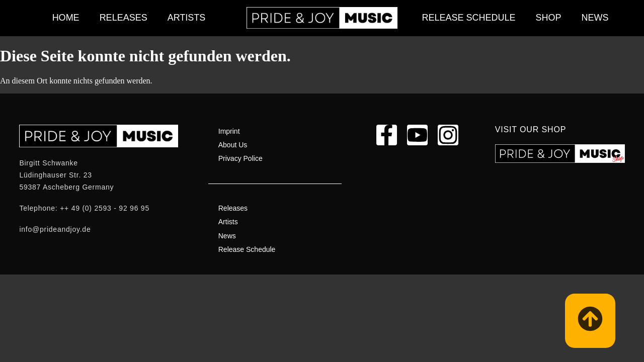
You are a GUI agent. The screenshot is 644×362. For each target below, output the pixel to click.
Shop (549, 18)
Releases (124, 18)
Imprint (229, 131)
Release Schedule (468, 18)
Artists (187, 18)
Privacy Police (240, 158)
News (595, 18)
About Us (233, 145)
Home (66, 18)
